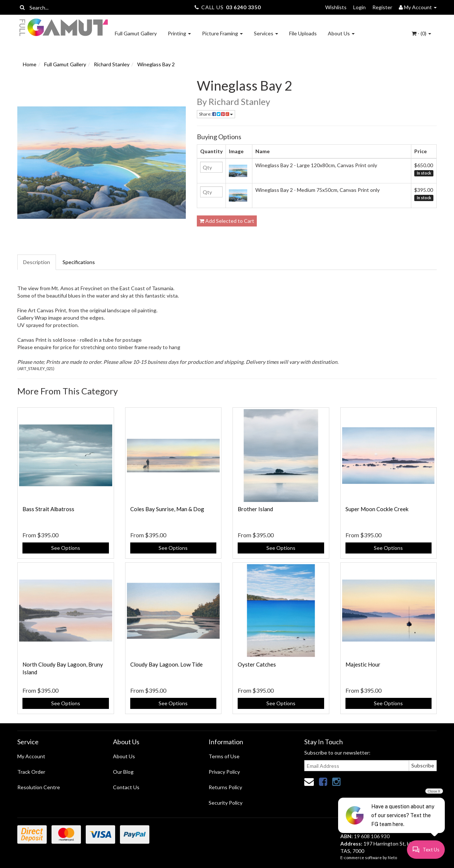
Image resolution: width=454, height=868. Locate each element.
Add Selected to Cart (227, 221)
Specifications (79, 262)
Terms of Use (224, 756)
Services (266, 33)
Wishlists (336, 7)
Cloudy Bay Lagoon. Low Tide (166, 664)
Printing (179, 33)
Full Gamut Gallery (136, 33)
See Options (66, 548)
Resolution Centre (39, 787)
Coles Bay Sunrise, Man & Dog (167, 509)
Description (37, 262)
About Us (341, 33)
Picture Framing (222, 33)
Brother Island (255, 509)
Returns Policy (225, 787)
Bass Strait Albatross (48, 509)
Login (359, 7)
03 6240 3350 (243, 7)
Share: (216, 114)
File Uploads (303, 33)
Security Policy (226, 803)
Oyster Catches (257, 664)
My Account (31, 756)
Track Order (31, 772)
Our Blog (123, 772)
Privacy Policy (224, 772)
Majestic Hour (363, 664)
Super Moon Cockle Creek (377, 509)
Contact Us (126, 787)
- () (421, 33)
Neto (392, 858)
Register (382, 7)
